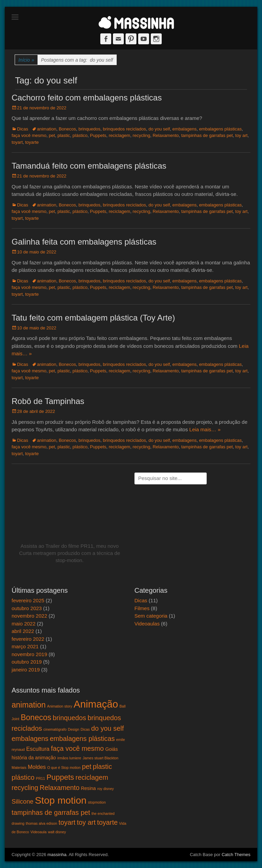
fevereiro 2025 (28, 600)
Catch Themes (236, 855)
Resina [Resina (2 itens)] (88, 788)
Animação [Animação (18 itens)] (96, 704)
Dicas (23, 129)
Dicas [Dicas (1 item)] (85, 729)
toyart (17, 142)
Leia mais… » (205, 429)
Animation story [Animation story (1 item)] (60, 706)
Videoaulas (147, 624)
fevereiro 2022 (28, 639)
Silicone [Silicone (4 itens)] (23, 801)
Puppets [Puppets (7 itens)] (60, 777)
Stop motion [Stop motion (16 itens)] (61, 800)
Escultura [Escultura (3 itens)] (38, 749)
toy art (242, 135)
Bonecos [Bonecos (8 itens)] (36, 717)
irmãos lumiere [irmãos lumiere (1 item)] (69, 758)
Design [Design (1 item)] (74, 729)
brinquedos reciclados (125, 129)
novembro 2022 (29, 616)
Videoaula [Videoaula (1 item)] (38, 832)
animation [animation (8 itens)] (29, 705)
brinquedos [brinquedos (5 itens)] (70, 718)
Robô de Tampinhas (48, 401)
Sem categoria (151, 616)
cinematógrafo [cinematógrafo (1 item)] (55, 729)
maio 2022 (24, 624)
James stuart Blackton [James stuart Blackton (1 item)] (100, 758)
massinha (57, 855)
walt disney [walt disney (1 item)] (57, 832)
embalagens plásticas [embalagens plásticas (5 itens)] (82, 739)
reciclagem (120, 135)
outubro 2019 (27, 662)
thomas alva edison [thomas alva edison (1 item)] (42, 823)
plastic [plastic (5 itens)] (102, 766)
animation (47, 129)
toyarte (32, 142)
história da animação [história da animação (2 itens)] (34, 758)
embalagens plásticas (220, 129)
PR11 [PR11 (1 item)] (40, 778)
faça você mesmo (29, 135)
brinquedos (89, 129)
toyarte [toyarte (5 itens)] (107, 822)
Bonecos (67, 129)
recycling (141, 135)
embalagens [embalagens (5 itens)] (30, 739)
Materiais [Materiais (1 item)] (19, 768)
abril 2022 (23, 631)
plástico (80, 135)
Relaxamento (166, 135)
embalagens (184, 129)
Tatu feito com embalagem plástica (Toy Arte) (93, 318)
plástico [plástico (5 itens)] (23, 777)
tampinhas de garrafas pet (207, 135)
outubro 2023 (27, 608)
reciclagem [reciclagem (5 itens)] (92, 777)
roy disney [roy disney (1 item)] (106, 789)
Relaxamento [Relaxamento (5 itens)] (60, 788)
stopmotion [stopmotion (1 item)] (97, 802)
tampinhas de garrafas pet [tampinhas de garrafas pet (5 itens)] (51, 812)
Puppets (98, 135)
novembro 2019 (29, 654)
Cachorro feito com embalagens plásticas (87, 98)
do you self (159, 129)
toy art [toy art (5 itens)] (86, 822)
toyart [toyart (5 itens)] (67, 822)
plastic (64, 135)
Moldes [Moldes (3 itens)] (37, 767)
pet (52, 135)
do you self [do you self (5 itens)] (107, 728)
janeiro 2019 (26, 670)
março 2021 (25, 646)
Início (26, 60)
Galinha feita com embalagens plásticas (84, 242)
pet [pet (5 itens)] (87, 766)
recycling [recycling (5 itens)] (25, 788)
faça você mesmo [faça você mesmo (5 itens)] (77, 748)
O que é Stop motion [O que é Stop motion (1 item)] (64, 768)
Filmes (142, 608)
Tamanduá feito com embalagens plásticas (89, 166)
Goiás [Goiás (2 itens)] (111, 749)
